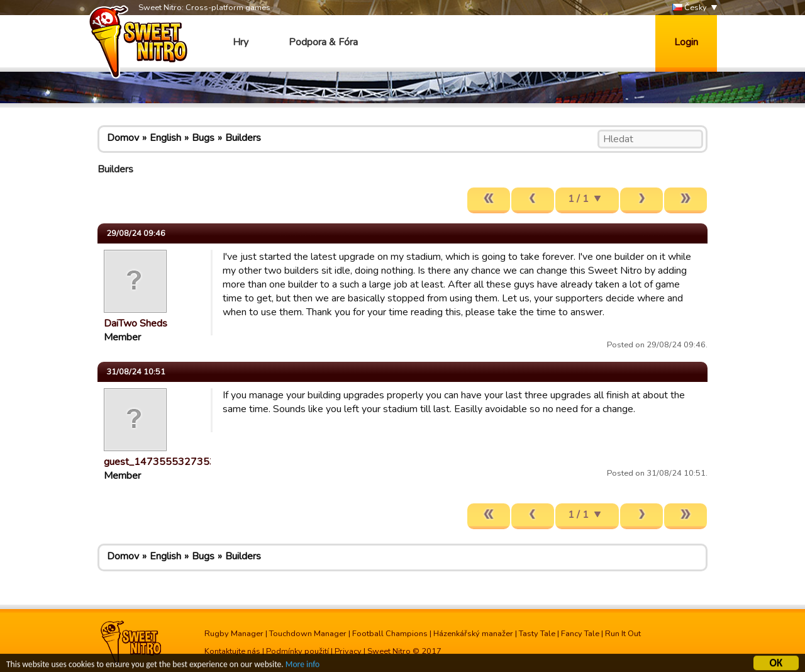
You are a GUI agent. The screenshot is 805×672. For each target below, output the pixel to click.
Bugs (203, 138)
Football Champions (390, 634)
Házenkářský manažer (473, 634)
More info (303, 666)
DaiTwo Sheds (136, 323)
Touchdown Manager (308, 634)
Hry (241, 42)
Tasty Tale (537, 634)
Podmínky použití (297, 651)
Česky (690, 8)
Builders (243, 138)
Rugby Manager (234, 634)
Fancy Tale (580, 634)
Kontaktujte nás (232, 651)
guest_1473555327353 (160, 462)
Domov (123, 138)
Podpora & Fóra (323, 42)
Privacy (348, 651)
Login (686, 42)
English (165, 138)
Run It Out (623, 634)
